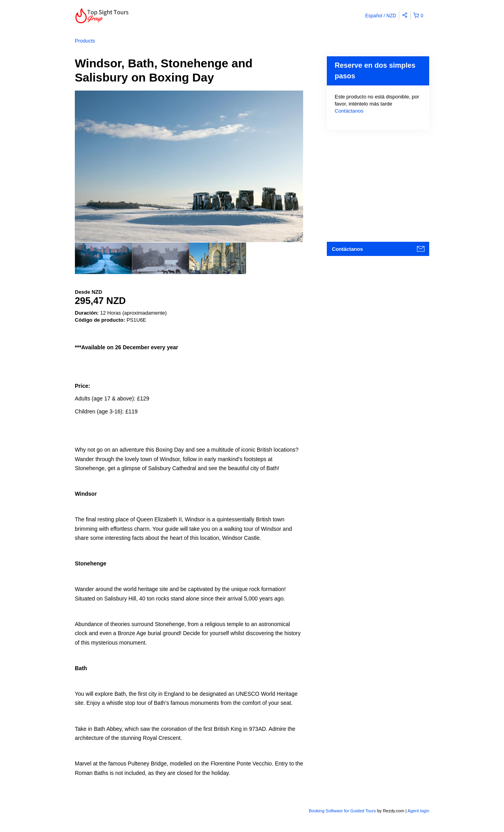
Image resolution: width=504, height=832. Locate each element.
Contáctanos (349, 111)
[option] (103, 258)
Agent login (418, 811)
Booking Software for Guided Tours (343, 811)
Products (85, 41)
